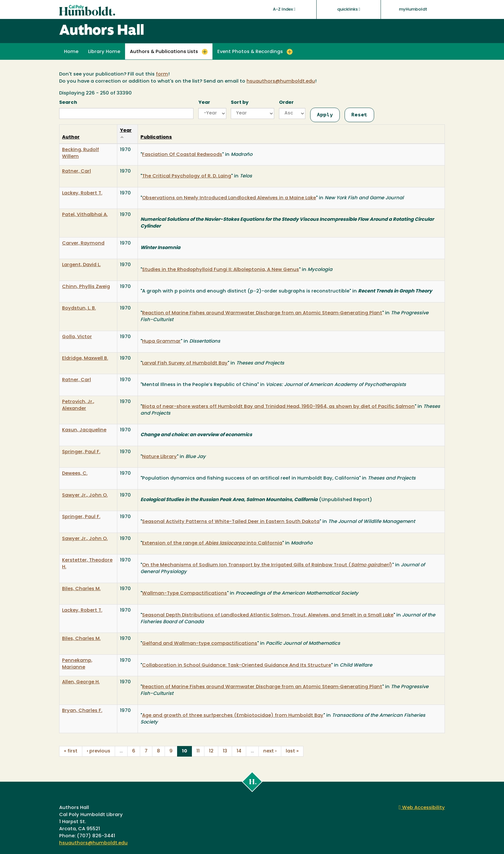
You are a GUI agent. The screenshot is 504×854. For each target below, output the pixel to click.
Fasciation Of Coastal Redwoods (182, 155)
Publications (156, 137)
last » (292, 751)
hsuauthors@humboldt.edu (281, 81)
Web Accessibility (422, 808)
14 (239, 751)
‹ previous (99, 751)
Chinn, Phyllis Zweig (86, 287)
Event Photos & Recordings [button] (250, 52)
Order (286, 103)
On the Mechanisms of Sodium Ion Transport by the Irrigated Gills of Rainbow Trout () (267, 565)
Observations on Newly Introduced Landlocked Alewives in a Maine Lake (229, 198)
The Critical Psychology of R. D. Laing (187, 176)
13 (225, 751)
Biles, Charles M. (81, 589)
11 (198, 751)
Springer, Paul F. (81, 452)
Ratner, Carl (76, 171)
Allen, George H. (81, 682)
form (162, 74)
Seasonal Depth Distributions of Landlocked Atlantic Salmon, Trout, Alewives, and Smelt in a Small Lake (268, 615)
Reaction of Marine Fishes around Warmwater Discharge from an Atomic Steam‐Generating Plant (262, 313)
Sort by (240, 103)
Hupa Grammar (161, 342)
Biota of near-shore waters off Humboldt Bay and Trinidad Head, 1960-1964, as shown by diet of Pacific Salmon (278, 407)
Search (68, 103)
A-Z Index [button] (284, 9)
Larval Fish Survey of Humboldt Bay (185, 363)
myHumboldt (413, 9)
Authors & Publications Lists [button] (164, 52)
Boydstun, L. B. (79, 308)
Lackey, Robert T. (82, 193)
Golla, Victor (77, 337)
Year (204, 103)
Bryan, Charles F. (82, 711)
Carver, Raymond (83, 243)
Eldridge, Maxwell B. (85, 359)
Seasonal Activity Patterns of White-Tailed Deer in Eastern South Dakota (231, 522)
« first (71, 751)
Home (71, 52)
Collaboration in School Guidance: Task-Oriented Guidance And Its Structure (237, 665)
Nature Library (159, 457)
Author (71, 137)
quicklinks (349, 9)
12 (211, 751)
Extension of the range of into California (212, 543)
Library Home (104, 52)
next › (270, 751)
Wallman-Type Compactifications (184, 593)
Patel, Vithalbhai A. (85, 215)
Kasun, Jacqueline (84, 430)
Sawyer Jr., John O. (85, 495)
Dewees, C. (75, 474)
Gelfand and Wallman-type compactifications (200, 644)
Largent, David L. (81, 265)
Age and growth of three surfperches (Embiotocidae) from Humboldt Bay (233, 716)
